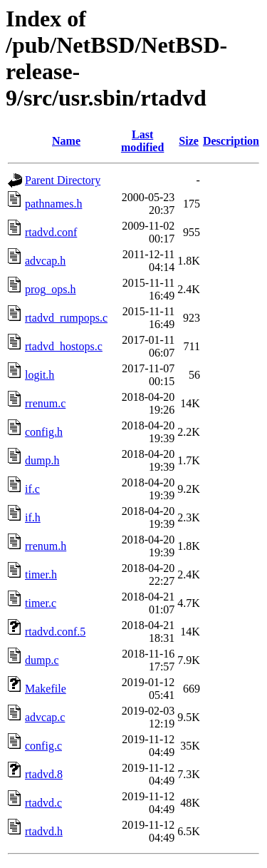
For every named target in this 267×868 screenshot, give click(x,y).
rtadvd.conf (51, 232)
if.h (33, 517)
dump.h (42, 460)
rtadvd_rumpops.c (66, 318)
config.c (43, 746)
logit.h (40, 375)
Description (231, 141)
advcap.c (45, 717)
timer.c (41, 603)
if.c (32, 489)
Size (189, 141)
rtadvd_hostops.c (64, 346)
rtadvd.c (43, 803)
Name (66, 141)
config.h (44, 432)
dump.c (42, 660)
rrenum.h (46, 546)
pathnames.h (53, 204)
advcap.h (45, 261)
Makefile (46, 689)
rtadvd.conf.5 (55, 632)
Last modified (142, 141)
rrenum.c (45, 403)
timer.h (41, 575)
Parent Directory (63, 180)
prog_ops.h (51, 289)
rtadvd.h (44, 831)
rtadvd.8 (44, 774)
